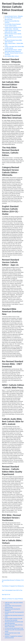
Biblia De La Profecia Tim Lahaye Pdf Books (13, 599)
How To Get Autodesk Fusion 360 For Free (12, 590)
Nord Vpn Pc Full (6, 595)
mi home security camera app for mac (14, 628)
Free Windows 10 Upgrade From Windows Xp (13, 586)
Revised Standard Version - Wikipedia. (14, 16)
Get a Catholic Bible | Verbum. (12, 56)
